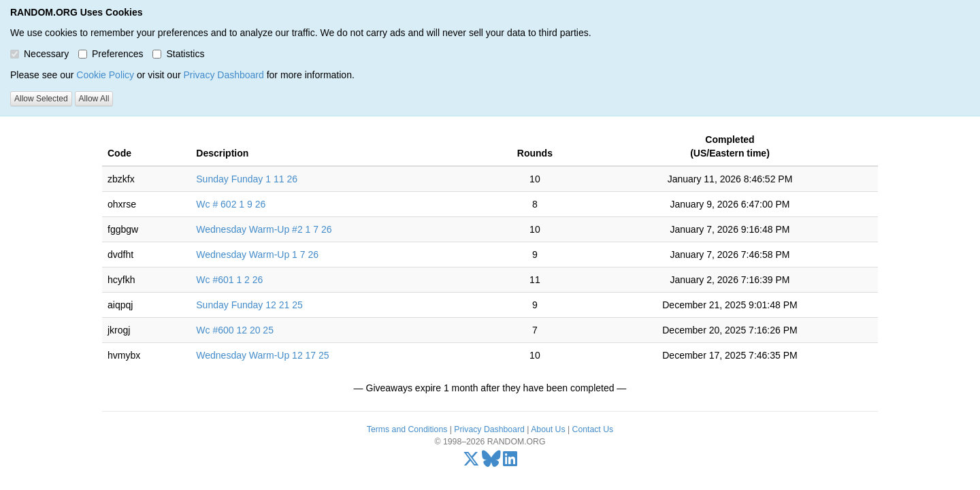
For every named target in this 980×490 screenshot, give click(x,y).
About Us (548, 429)
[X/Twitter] (471, 462)
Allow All (94, 99)
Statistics (178, 54)
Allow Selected (41, 99)
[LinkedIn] (510, 462)
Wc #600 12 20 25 (235, 330)
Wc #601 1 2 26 (229, 280)
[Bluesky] (491, 462)
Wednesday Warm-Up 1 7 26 (257, 255)
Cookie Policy (105, 75)
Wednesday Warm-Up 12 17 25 (262, 355)
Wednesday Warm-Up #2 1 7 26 (264, 229)
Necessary (39, 54)
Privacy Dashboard (223, 75)
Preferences (111, 54)
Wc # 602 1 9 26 (231, 204)
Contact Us (593, 429)
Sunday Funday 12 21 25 (249, 305)
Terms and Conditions (407, 429)
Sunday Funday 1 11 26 (247, 179)
